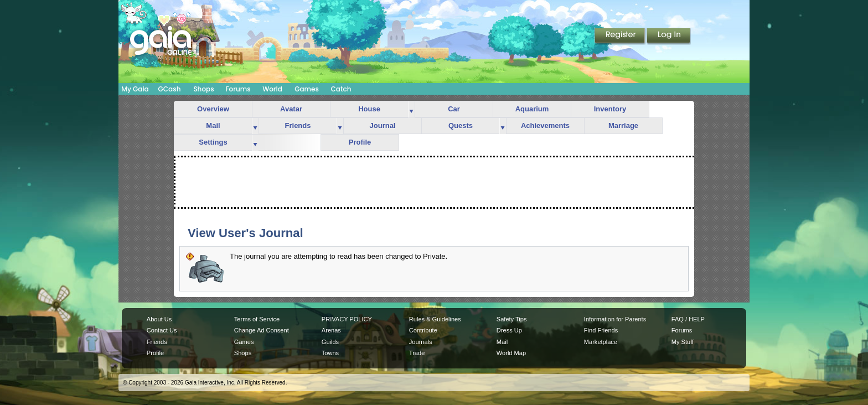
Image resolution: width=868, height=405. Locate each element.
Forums (238, 89)
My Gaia (135, 89)
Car (454, 109)
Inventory (610, 109)
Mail (213, 125)
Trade (417, 353)
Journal (383, 125)
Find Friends (601, 330)
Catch (341, 89)
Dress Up (509, 330)
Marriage (623, 125)
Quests (461, 125)
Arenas (331, 330)
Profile (360, 142)
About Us (159, 319)
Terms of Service (257, 319)
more (411, 109)
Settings (213, 142)
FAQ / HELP (688, 319)
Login (669, 37)
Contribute (423, 330)
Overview (213, 109)
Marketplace (601, 342)
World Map (511, 353)
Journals (421, 342)
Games (307, 89)
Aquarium (532, 109)
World (272, 89)
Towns (330, 353)
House (369, 109)
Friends (298, 125)
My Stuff (683, 342)
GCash (170, 89)
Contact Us (162, 330)
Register (621, 37)
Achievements (545, 125)
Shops (203, 89)
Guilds (330, 342)
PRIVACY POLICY (347, 319)
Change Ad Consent (262, 330)
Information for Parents (615, 319)
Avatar (291, 109)
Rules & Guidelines (435, 319)
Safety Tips (512, 319)
